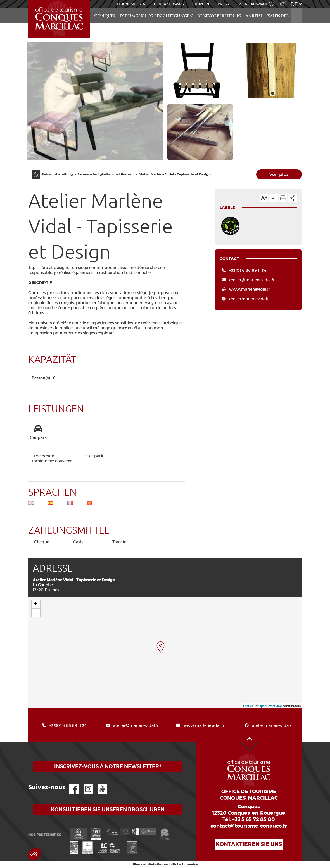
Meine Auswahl (253, 4)
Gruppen (201, 4)
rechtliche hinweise (181, 864)
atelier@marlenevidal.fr (252, 280)
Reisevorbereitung (219, 16)
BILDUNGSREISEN (130, 4)
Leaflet (248, 706)
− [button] (36, 613)
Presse (224, 4)
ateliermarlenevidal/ (249, 299)
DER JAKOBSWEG (169, 4)
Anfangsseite (33, 170)
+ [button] (36, 604)
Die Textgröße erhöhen (264, 198)
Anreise (254, 16)
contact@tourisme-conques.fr (249, 826)
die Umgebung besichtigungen (156, 16)
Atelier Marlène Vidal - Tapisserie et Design (175, 174)
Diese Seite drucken (283, 198)
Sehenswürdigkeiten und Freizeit (106, 174)
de (294, 4)
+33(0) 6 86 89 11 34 (248, 270)
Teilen (293, 198)
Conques (105, 16)
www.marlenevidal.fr (250, 289)
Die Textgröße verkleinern (274, 198)
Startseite (29, 0)
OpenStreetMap (270, 706)
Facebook (70, 784)
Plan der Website (147, 864)
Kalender (278, 16)
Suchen (297, 9)
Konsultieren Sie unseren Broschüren (108, 809)
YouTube (99, 784)
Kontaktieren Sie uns (249, 844)
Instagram (84, 784)
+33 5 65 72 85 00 (254, 819)
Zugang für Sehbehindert (282, 1)
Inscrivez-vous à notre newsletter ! (108, 766)
